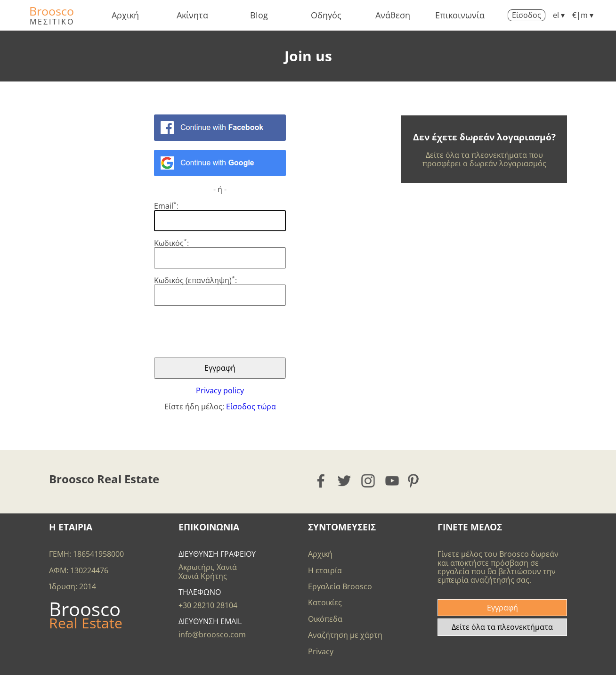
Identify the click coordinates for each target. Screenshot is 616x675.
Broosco (52, 11)
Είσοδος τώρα (251, 407)
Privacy (321, 651)
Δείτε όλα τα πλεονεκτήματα (502, 627)
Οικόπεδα (325, 619)
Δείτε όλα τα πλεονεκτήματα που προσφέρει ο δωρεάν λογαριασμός (484, 159)
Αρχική (125, 15)
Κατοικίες (325, 602)
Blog (259, 15)
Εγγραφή (503, 608)
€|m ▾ (583, 15)
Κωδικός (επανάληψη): (195, 280)
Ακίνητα (192, 15)
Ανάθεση (393, 15)
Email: (166, 206)
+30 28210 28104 (208, 605)
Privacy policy (220, 390)
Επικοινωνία (460, 15)
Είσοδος (527, 15)
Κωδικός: (171, 243)
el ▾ (559, 15)
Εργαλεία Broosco (340, 586)
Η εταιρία (325, 570)
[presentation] (226, 332)
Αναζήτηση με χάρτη (345, 635)
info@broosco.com (212, 634)
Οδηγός (326, 15)
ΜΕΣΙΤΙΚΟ (52, 22)
